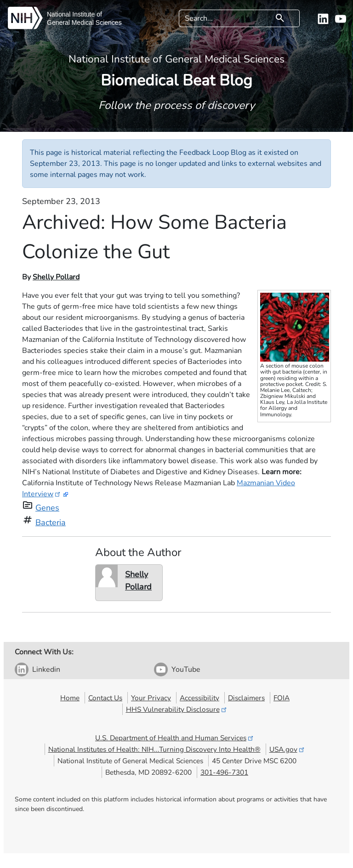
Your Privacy (151, 698)
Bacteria (51, 522)
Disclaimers (246, 698)
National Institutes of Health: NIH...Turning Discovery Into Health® (154, 749)
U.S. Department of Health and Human (175, 738)
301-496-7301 (224, 772)
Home (70, 698)
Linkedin (46, 669)
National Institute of (74, 14)
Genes (47, 508)
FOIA (282, 698)
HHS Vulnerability (177, 709)
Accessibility (199, 698)
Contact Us (105, 698)
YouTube (186, 669)
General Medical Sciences (84, 23)
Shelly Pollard (56, 277)
